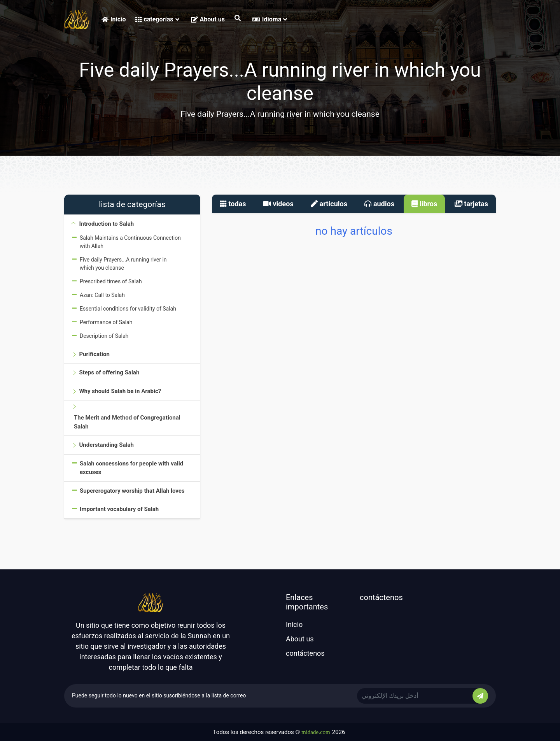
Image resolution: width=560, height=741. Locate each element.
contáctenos (305, 653)
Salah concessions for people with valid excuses (131, 468)
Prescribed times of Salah (111, 281)
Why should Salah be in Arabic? (120, 391)
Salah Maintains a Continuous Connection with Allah (130, 242)
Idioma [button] (270, 19)
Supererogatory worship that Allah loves (132, 491)
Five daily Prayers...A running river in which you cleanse (123, 264)
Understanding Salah (106, 445)
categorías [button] (157, 19)
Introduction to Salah (106, 224)
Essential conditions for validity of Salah (128, 309)
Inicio (114, 19)
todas (233, 204)
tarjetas (471, 204)
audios (379, 204)
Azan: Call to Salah (102, 295)
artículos (329, 204)
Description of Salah (104, 336)
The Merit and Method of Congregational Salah (127, 422)
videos (278, 204)
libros (424, 204)
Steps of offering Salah (109, 372)
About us (208, 19)
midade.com (316, 732)
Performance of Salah (106, 322)
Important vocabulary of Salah (119, 509)
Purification (94, 354)
